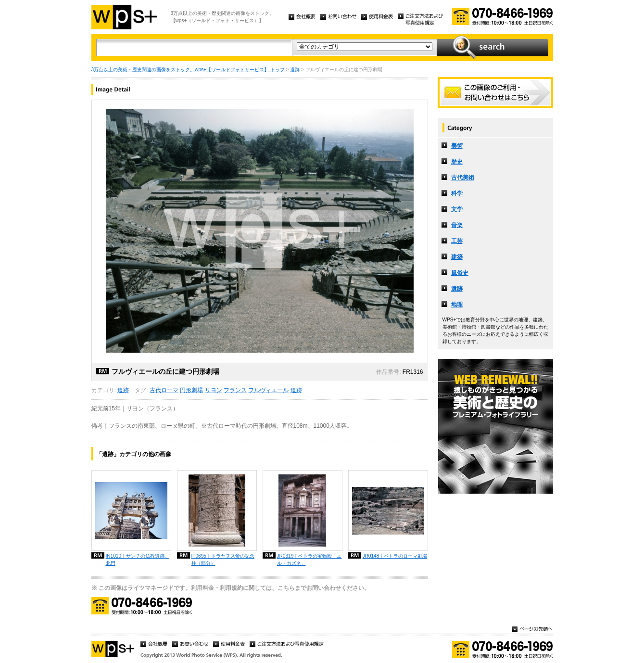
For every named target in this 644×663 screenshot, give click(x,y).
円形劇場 (191, 390)
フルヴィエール (268, 390)
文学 (457, 209)
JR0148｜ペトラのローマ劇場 (395, 556)
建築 (457, 257)
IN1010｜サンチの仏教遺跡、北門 (138, 560)
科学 (457, 193)
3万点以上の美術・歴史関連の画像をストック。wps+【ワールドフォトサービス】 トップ (188, 70)
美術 (457, 146)
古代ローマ (164, 390)
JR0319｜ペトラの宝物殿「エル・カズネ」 (309, 560)
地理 (457, 305)
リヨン (214, 390)
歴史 (457, 162)
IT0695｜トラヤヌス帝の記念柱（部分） (223, 560)
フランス (235, 390)
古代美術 (463, 178)
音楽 (457, 225)
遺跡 (295, 70)
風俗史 (460, 273)
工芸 (457, 241)
